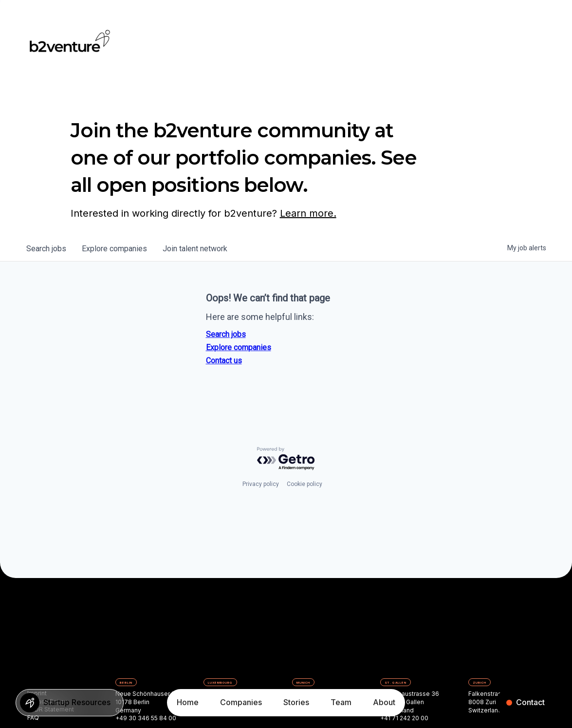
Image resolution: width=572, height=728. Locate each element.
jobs (46, 249)
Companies (241, 702)
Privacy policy (261, 484)
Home (188, 702)
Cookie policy (304, 484)
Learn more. (308, 213)
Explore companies (239, 347)
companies (114, 249)
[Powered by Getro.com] (286, 459)
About (384, 702)
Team (341, 702)
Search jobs (226, 334)
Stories (296, 702)
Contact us (224, 361)
